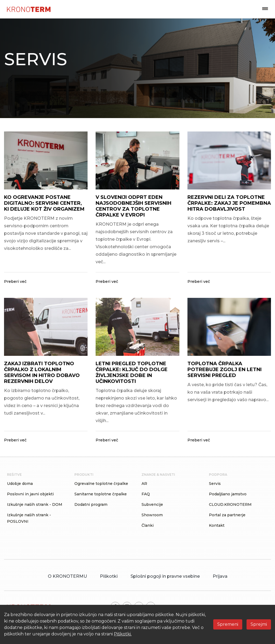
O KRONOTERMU (67, 576)
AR (144, 484)
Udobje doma (20, 484)
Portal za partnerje (227, 515)
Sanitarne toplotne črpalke (101, 494)
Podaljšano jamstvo (228, 494)
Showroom (152, 515)
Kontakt (217, 525)
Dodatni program (91, 504)
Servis (215, 484)
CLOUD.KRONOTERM (230, 504)
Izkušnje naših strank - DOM (35, 504)
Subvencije (152, 504)
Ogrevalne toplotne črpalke (101, 484)
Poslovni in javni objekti (30, 494)
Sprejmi (259, 624)
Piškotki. (123, 634)
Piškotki (109, 576)
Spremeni (228, 624)
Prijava (220, 576)
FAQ (146, 494)
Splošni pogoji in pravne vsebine (165, 576)
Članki (148, 525)
